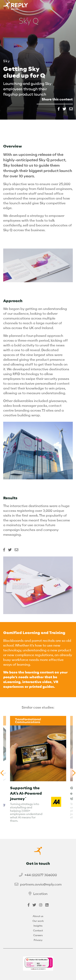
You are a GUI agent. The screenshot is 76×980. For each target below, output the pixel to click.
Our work (38, 921)
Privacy (38, 940)
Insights (38, 926)
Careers (38, 935)
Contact (38, 930)
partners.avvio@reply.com (41, 884)
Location (40, 894)
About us (38, 916)
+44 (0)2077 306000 (41, 875)
